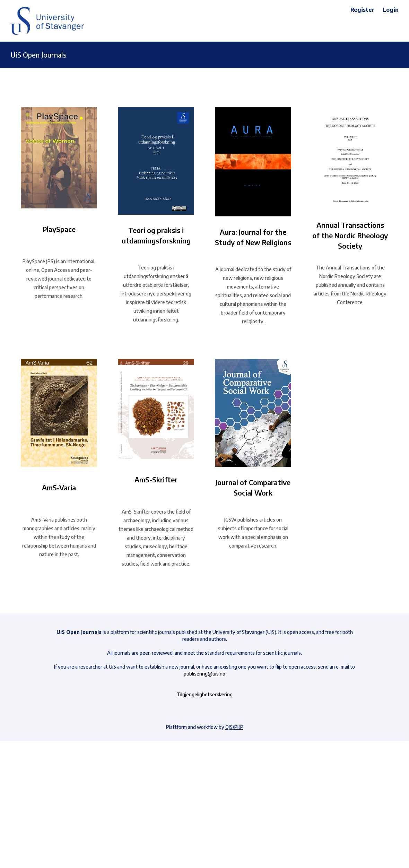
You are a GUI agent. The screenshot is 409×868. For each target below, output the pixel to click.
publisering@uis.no (204, 674)
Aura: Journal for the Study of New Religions (253, 237)
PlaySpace (59, 229)
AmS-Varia (59, 487)
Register (362, 10)
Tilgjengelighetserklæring (205, 694)
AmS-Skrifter (156, 479)
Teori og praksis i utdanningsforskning (156, 235)
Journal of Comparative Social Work (253, 487)
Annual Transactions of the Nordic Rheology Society (350, 235)
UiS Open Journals (38, 55)
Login (391, 10)
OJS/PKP (234, 727)
